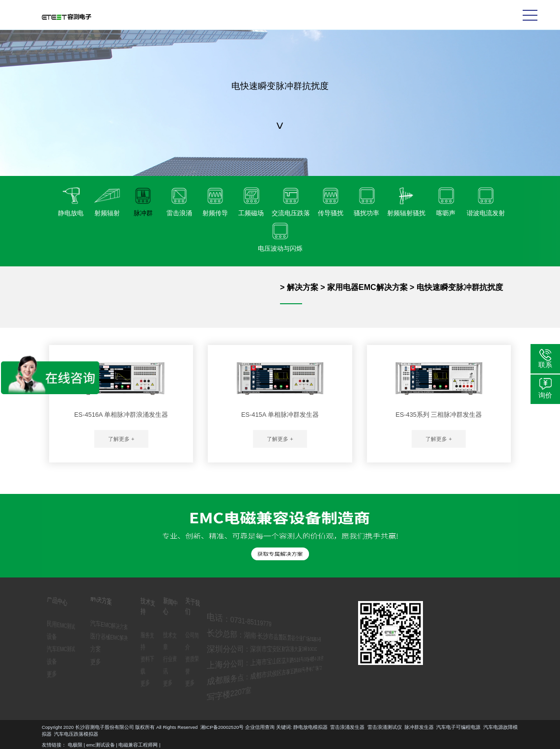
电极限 (75, 745)
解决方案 (303, 287)
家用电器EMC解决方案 (367, 287)
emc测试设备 (101, 745)
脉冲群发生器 (48, 727)
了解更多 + (121, 439)
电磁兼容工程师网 (138, 745)
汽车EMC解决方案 (110, 625)
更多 (48, 673)
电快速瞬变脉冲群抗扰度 (460, 287)
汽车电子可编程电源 (87, 727)
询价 (545, 395)
